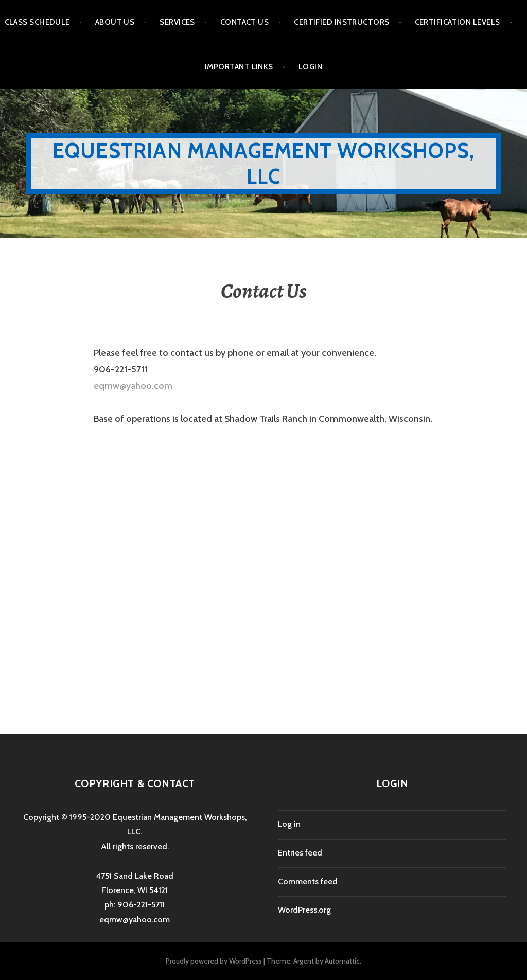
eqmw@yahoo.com (133, 386)
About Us (115, 22)
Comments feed (308, 881)
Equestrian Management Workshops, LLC (263, 163)
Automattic (342, 961)
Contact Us (245, 22)
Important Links (239, 67)
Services (177, 22)
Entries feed (300, 853)
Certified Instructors (341, 22)
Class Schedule (37, 22)
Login (310, 67)
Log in (289, 824)
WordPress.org (304, 910)
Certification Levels (458, 22)
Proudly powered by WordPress (214, 961)
